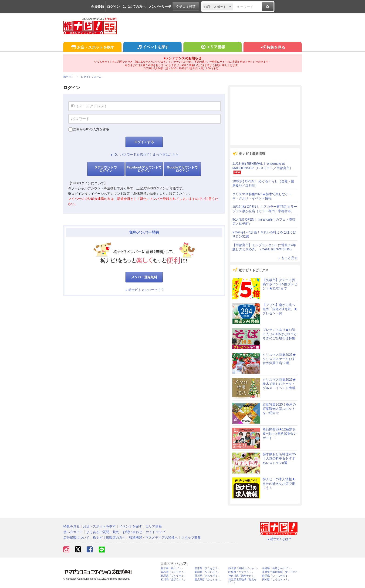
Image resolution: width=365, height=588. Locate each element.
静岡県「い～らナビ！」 (276, 576)
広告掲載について (76, 538)
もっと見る (287, 258)
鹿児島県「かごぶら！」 (209, 580)
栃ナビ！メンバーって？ (144, 290)
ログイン (113, 7)
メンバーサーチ (160, 7)
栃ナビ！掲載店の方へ (109, 538)
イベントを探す (152, 47)
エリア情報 (212, 47)
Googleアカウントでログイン (182, 169)
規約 (116, 532)
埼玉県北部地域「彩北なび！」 (242, 581)
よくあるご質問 (98, 532)
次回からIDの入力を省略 (91, 129)
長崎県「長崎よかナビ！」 (277, 568)
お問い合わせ (132, 532)
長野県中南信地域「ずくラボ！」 (281, 572)
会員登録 (97, 7)
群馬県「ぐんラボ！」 (174, 576)
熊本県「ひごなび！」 (207, 568)
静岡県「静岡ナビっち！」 (244, 568)
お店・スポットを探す (92, 48)
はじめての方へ (134, 7)
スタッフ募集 (191, 538)
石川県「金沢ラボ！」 (174, 580)
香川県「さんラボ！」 (207, 576)
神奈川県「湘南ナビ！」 (242, 576)
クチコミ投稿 (186, 7)
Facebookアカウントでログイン (144, 169)
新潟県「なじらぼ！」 (207, 572)
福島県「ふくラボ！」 (174, 572)
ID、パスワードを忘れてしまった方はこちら (144, 155)
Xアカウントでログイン (106, 169)
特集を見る (272, 48)
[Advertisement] (265, 116)
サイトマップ (155, 532)
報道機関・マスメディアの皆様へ (153, 538)
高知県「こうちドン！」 (276, 580)
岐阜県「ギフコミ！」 (241, 572)
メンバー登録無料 (144, 277)
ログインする (144, 142)
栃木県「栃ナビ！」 (172, 568)
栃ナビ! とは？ (279, 539)
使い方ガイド (73, 532)
